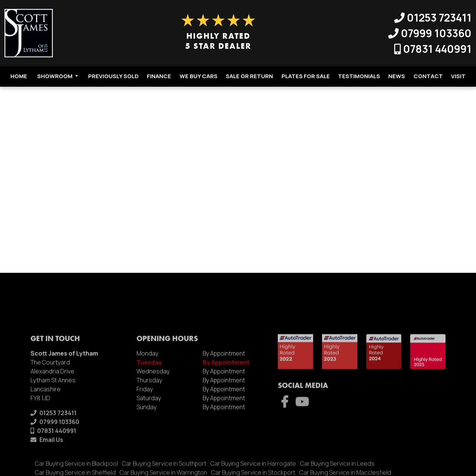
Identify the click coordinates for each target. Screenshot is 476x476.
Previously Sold (113, 76)
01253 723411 (433, 17)
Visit (458, 76)
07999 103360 (430, 33)
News (397, 76)
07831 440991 (433, 49)
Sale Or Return (249, 76)
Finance (159, 76)
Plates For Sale (306, 76)
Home (19, 76)
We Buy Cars (199, 76)
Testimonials (359, 76)
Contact (428, 76)
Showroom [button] (58, 76)
